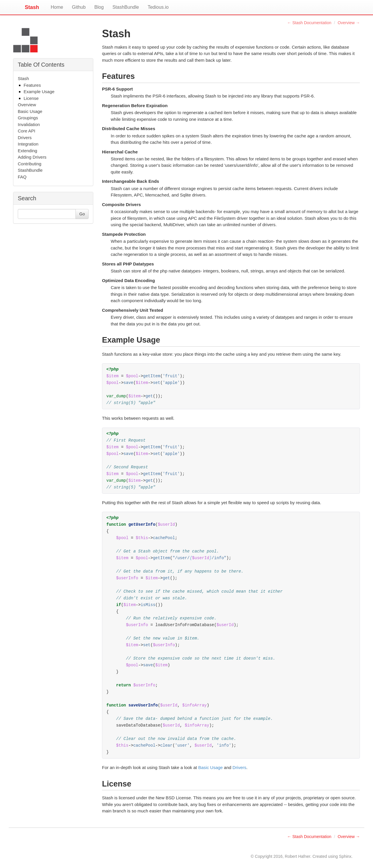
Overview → (349, 23)
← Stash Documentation (309, 23)
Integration (28, 144)
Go (82, 214)
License (31, 98)
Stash (32, 7)
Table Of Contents (41, 65)
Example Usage (39, 92)
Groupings (28, 118)
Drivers (25, 138)
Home (57, 7)
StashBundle (126, 7)
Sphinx (345, 856)
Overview (27, 105)
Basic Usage (30, 111)
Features (32, 85)
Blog (99, 7)
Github (79, 7)
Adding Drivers (32, 157)
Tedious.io (158, 7)
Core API (27, 131)
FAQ (22, 177)
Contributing (30, 164)
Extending (28, 151)
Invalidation (29, 124)
